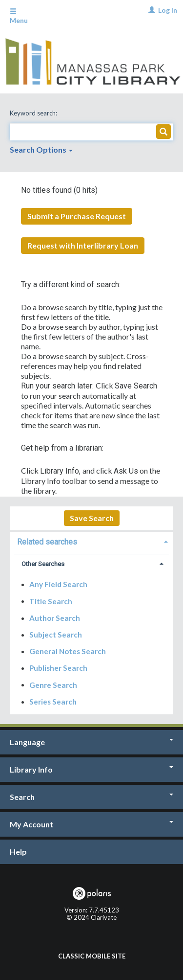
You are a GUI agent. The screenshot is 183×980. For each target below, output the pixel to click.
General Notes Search (68, 651)
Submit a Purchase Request (77, 216)
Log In (168, 10)
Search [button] (91, 797)
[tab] (91, 541)
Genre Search (53, 684)
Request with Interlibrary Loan (83, 245)
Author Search (55, 618)
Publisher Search (58, 668)
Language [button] (91, 742)
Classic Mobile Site (92, 956)
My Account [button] (91, 824)
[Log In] (151, 10)
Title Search (51, 601)
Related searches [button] (47, 542)
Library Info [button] (91, 769)
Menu (19, 16)
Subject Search (56, 635)
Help (18, 852)
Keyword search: (34, 113)
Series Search (53, 702)
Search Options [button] (41, 149)
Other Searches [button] (43, 564)
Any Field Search (58, 584)
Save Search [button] (92, 518)
